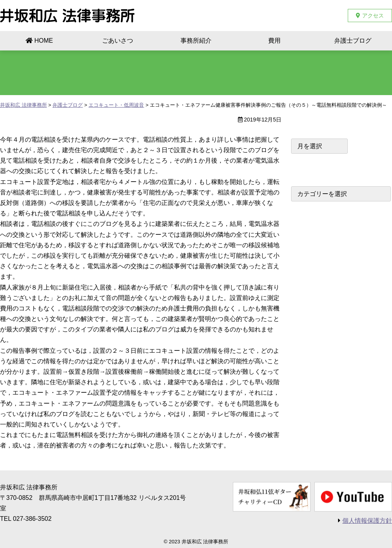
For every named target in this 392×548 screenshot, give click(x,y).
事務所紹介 (196, 41)
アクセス (373, 16)
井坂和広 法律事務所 (67, 16)
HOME (44, 41)
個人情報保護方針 (367, 521)
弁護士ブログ (353, 41)
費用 (274, 41)
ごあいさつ (118, 41)
